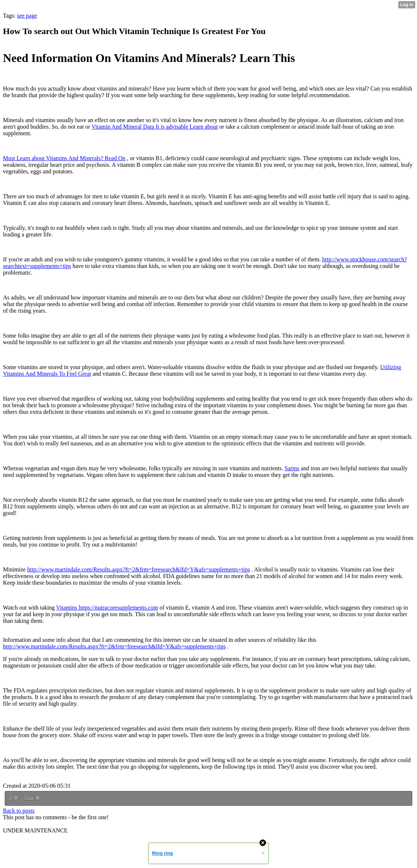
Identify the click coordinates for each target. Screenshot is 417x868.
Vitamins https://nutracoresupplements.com (107, 608)
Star (32, 798)
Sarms (292, 468)
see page (27, 16)
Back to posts (19, 811)
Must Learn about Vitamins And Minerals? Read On (64, 158)
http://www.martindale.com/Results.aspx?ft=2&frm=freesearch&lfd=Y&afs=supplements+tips (139, 569)
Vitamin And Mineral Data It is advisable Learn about (155, 127)
